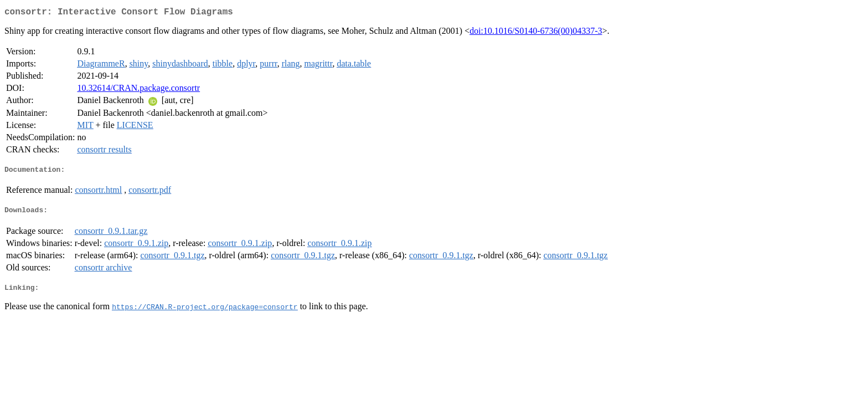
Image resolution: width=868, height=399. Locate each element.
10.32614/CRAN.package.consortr (138, 90)
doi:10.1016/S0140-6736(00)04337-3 (536, 33)
